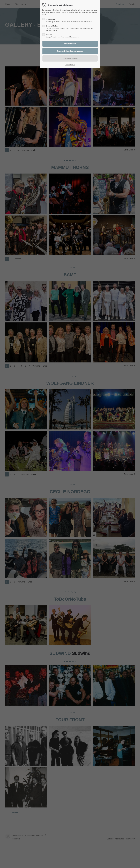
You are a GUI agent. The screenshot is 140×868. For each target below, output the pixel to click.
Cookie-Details (70, 65)
